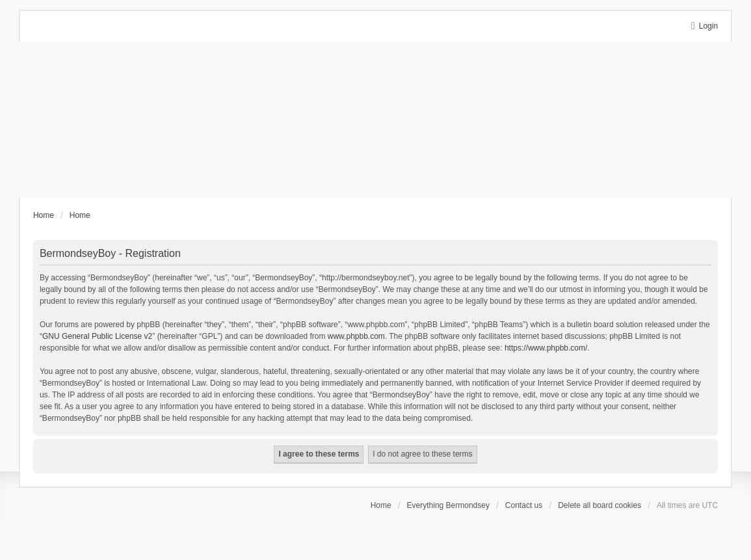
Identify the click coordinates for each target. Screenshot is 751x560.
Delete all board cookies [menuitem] (599, 505)
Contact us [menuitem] (524, 505)
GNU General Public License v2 (97, 336)
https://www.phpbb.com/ (546, 348)
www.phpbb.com (356, 336)
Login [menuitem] (708, 26)
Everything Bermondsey (448, 505)
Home (381, 505)
